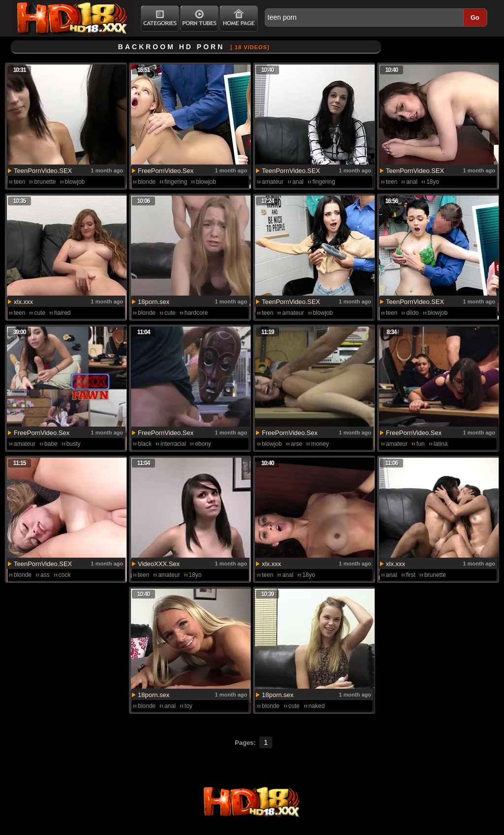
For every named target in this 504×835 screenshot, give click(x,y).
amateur (273, 182)
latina (441, 444)
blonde (147, 182)
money (320, 444)
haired (62, 313)
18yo (433, 182)
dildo (412, 313)
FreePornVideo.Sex (166, 171)
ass (45, 575)
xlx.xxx (23, 302)
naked (317, 706)
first (411, 575)
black (145, 444)
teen (19, 182)
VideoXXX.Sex (159, 564)
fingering (176, 182)
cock (65, 575)
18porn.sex (154, 302)
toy (189, 706)
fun (421, 444)
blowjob (75, 182)
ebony (203, 444)
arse (297, 444)
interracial (173, 444)
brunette (45, 182)
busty (74, 444)
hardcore (196, 313)
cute (40, 313)
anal (298, 182)
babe (51, 444)
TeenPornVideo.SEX (43, 171)
